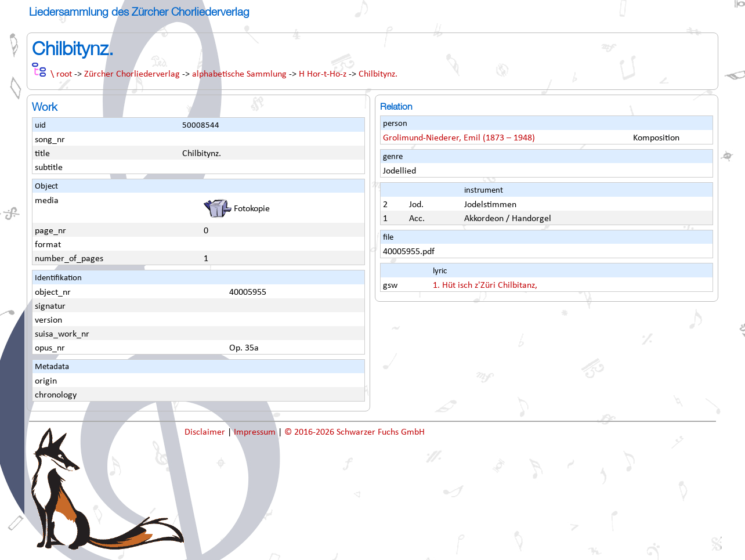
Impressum (256, 432)
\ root (61, 74)
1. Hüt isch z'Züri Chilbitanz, (485, 286)
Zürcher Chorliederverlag (132, 74)
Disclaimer (206, 432)
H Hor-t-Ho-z (323, 74)
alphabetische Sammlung (239, 74)
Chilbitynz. (378, 74)
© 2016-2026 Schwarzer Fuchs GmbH (355, 432)
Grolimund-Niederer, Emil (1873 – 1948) (459, 138)
